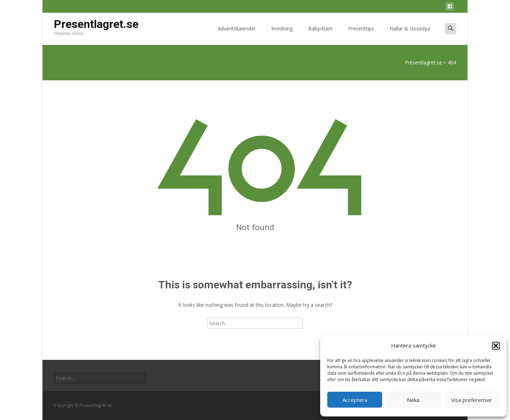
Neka (413, 400)
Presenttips (361, 35)
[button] (496, 346)
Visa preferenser (472, 400)
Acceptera (355, 400)
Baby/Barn (320, 35)
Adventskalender (237, 35)
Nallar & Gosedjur (410, 35)
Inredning (282, 35)
